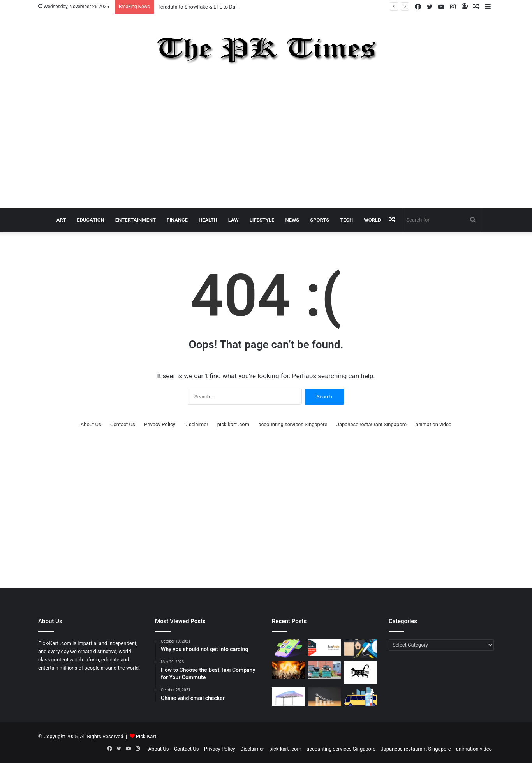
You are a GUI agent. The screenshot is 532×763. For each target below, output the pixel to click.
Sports (320, 220)
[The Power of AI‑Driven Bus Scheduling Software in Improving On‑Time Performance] (360, 697)
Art (61, 220)
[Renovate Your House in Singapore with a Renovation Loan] (360, 648)
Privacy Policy (160, 424)
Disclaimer (196, 424)
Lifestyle (262, 220)
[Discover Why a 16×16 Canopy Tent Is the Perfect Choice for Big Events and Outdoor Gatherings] (288, 697)
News (292, 220)
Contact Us (123, 424)
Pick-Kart (146, 736)
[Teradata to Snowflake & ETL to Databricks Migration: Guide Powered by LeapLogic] (325, 648)
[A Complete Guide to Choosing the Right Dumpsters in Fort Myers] (325, 670)
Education (91, 220)
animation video (433, 424)
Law (233, 220)
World (372, 220)
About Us (91, 424)
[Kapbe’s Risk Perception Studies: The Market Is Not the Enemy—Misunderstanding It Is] (288, 648)
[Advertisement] (266, 138)
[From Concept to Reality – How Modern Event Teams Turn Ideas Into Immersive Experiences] (288, 670)
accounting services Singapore (293, 424)
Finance (177, 220)
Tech (346, 220)
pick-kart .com (233, 424)
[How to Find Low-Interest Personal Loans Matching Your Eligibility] (325, 697)
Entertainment (136, 220)
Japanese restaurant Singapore (372, 424)
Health (208, 220)
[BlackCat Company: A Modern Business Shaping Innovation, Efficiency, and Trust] (360, 673)
